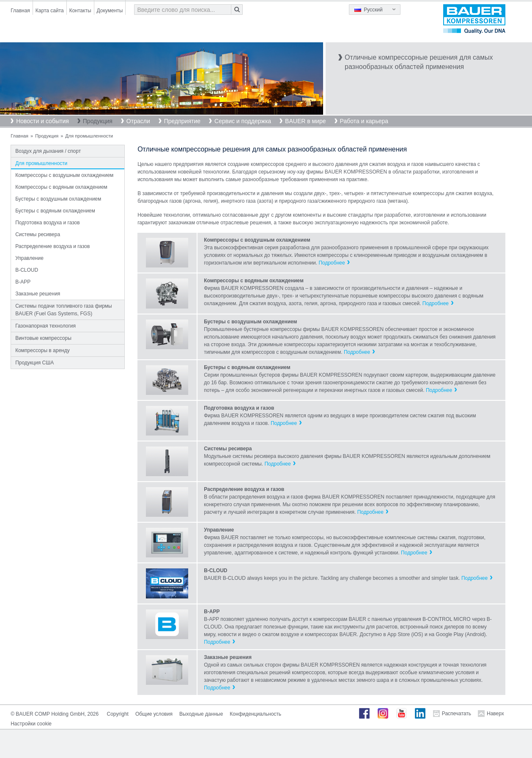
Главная (20, 11)
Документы (110, 11)
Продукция (98, 121)
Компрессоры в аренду (43, 350)
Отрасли (138, 121)
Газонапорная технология (45, 326)
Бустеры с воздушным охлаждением (58, 199)
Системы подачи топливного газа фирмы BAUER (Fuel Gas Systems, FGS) (64, 310)
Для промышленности (41, 163)
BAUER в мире (305, 121)
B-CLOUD (27, 270)
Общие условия (154, 714)
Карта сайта (50, 11)
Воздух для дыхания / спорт (48, 151)
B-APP (23, 282)
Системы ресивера (38, 234)
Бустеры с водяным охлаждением (55, 211)
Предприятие (182, 121)
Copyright (118, 714)
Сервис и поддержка (243, 121)
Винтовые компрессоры (43, 338)
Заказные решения (38, 294)
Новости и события (43, 121)
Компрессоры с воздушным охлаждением (64, 175)
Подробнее (332, 263)
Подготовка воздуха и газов (48, 223)
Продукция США (34, 363)
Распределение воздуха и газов (52, 246)
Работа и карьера (364, 121)
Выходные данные (201, 714)
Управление (29, 258)
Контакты (80, 11)
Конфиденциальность (255, 714)
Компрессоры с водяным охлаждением (61, 187)
